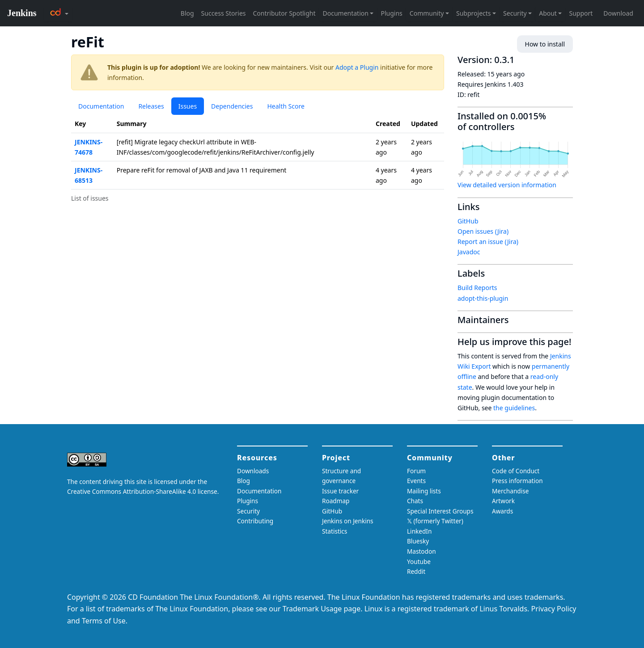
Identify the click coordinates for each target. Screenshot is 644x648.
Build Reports (477, 288)
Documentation (101, 106)
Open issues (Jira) (483, 231)
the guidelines (514, 408)
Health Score (286, 106)
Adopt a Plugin (357, 67)
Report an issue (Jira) (488, 242)
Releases (151, 106)
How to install (545, 44)
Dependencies (232, 106)
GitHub (468, 221)
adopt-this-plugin (483, 298)
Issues (188, 106)
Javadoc (469, 252)
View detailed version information (507, 185)
